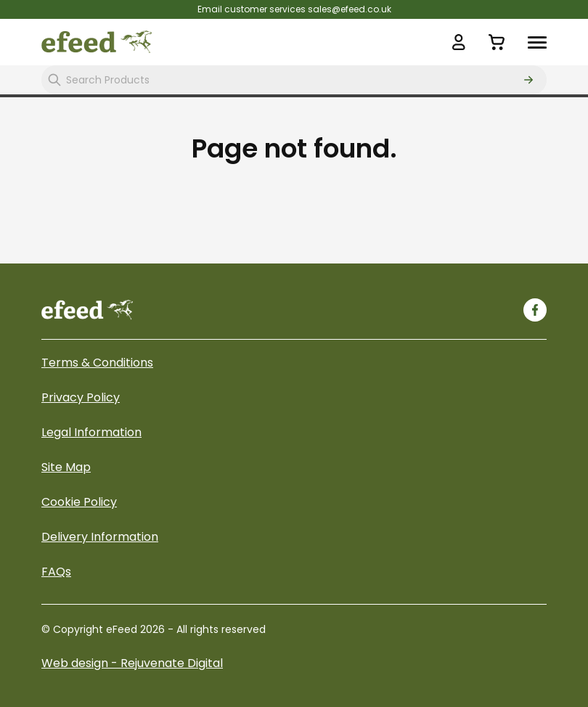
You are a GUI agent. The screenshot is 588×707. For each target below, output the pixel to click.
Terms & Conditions (97, 363)
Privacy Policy (81, 397)
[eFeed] (87, 310)
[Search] (528, 80)
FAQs (56, 572)
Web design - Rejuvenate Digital (132, 663)
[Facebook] (535, 310)
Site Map (66, 467)
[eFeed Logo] (97, 42)
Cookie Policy (79, 502)
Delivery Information (100, 537)
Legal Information (91, 432)
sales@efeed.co (343, 9)
